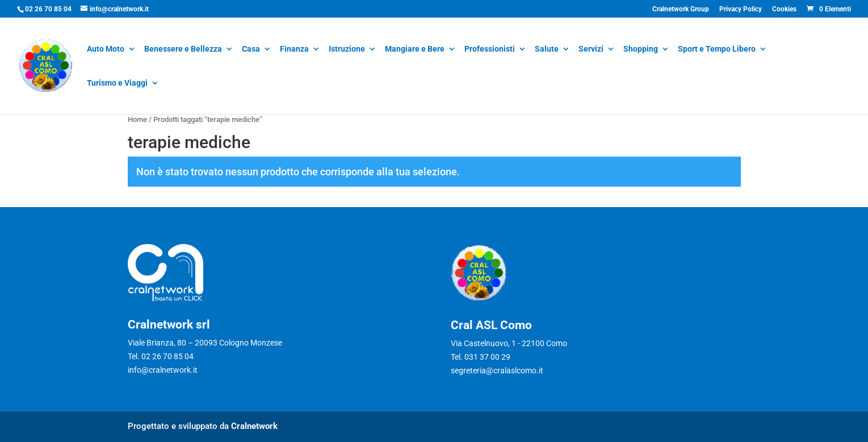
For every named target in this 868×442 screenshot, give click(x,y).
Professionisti (490, 50)
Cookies (784, 9)
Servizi (591, 50)
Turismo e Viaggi (117, 84)
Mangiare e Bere (415, 50)
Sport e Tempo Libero (717, 50)
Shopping (641, 50)
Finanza (294, 50)
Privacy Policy (741, 9)
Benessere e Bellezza (183, 50)
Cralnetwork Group (681, 9)
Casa (251, 50)
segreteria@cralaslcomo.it (497, 371)
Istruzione (347, 50)
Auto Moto (106, 50)
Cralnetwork (254, 426)
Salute (547, 50)
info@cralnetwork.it (163, 370)
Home (137, 119)
